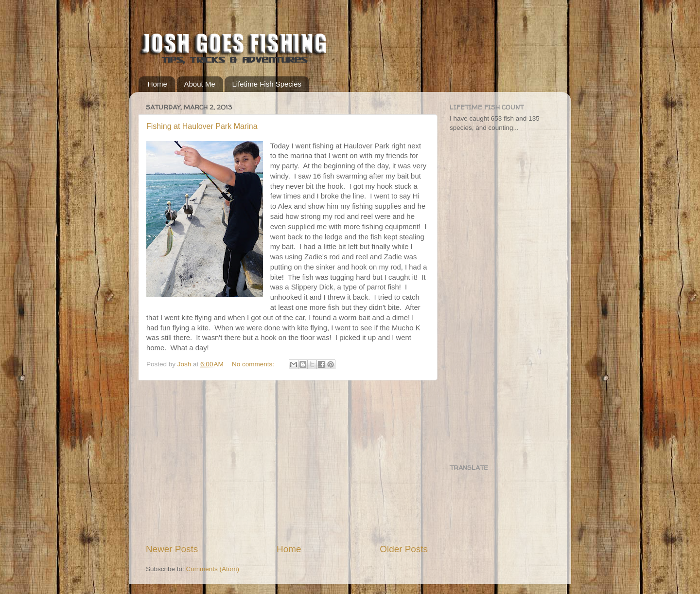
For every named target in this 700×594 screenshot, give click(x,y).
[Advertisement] (287, 462)
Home (157, 84)
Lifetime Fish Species (267, 84)
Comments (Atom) (213, 569)
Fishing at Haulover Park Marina (202, 126)
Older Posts (404, 549)
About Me (200, 84)
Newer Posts (172, 549)
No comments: (254, 364)
